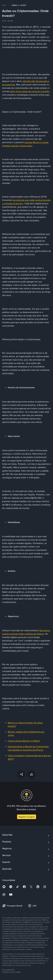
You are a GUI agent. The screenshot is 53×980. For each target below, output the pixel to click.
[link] (4, 5)
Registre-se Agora (27, 817)
